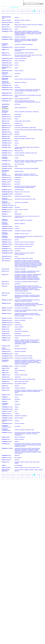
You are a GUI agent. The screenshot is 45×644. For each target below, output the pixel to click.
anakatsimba (23, 340)
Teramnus (4, 139)
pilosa (9, 444)
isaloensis (7, 282)
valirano (23, 216)
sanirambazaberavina (20, 306)
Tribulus (4, 395)
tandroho (28, 363)
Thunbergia (5, 246)
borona (22, 186)
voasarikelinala (26, 342)
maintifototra (18, 284)
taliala (9, 164)
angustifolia (8, 468)
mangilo (36, 470)
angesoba (35, 390)
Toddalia (4, 338)
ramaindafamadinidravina (26, 290)
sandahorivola (18, 445)
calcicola (9, 143)
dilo (15, 55)
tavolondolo (24, 27)
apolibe (20, 121)
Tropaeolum (5, 455)
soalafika (23, 258)
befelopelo (17, 39)
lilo (27, 55)
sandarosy (23, 363)
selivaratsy (29, 391)
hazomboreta (18, 300)
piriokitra (23, 161)
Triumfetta (4, 439)
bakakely (17, 395)
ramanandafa (23, 311)
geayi (12, 192)
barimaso (17, 253)
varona (16, 256)
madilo (30, 55)
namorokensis (5, 158)
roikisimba (37, 340)
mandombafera (25, 128)
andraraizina (18, 390)
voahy (33, 430)
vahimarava (32, 174)
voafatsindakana (39, 161)
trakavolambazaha (34, 49)
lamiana (8, 377)
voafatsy (17, 162)
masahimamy (18, 416)
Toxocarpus (5, 358)
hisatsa (21, 395)
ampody (16, 401)
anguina (11, 409)
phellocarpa (9, 320)
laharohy (23, 356)
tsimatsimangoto (24, 364)
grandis (8, 123)
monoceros (10, 155)
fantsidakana (18, 276)
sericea (8, 462)
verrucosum (5, 361)
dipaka (16, 379)
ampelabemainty (18, 313)
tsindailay (39, 452)
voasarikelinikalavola (35, 342)
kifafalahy (17, 134)
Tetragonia (4, 190)
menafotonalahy (18, 304)
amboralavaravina (19, 93)
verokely (26, 210)
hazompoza (17, 263)
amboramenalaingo (19, 91)
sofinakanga (17, 34)
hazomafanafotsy (19, 236)
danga (16, 366)
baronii (10, 61)
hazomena (35, 276)
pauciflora (9, 177)
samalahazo (30, 451)
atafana (16, 141)
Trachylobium (5, 360)
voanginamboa (18, 342)
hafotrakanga (28, 444)
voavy (28, 192)
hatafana (17, 148)
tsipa (23, 381)
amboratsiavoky (28, 91)
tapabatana (34, 40)
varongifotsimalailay (31, 379)
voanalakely (34, 341)
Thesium (4, 214)
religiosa (11, 99)
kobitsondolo (18, 27)
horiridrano (21, 470)
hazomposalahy (36, 262)
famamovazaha (23, 136)
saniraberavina (32, 304)
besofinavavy (18, 450)
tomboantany (18, 231)
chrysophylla (9, 308)
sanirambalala (39, 304)
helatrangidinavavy (31, 271)
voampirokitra (28, 162)
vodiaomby (22, 224)
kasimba (17, 338)
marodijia (33, 277)
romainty (27, 341)
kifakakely (40, 130)
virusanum (10, 432)
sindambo (21, 210)
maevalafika (17, 258)
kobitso (24, 25)
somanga (17, 229)
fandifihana (37, 261)
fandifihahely (31, 261)
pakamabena (24, 451)
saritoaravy (24, 44)
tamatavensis (10, 322)
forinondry (17, 249)
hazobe (16, 155)
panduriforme (5, 238)
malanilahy (17, 37)
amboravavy (38, 95)
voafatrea (32, 161)
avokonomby (18, 128)
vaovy (21, 192)
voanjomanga (38, 34)
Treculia (4, 377)
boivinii (10, 29)
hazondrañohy (25, 202)
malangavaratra (24, 315)
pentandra (10, 441)
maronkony (27, 20)
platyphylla (10, 253)
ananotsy (17, 346)
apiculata (9, 300)
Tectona (4, 123)
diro (18, 55)
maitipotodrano (25, 288)
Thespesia (4, 216)
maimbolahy (17, 451)
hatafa (31, 147)
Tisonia (4, 329)
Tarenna (4, 117)
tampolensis (9, 325)
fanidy (28, 340)
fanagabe (17, 462)
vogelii (9, 136)
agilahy (16, 368)
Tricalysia (4, 397)
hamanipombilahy (34, 168)
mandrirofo (24, 361)
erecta (8, 49)
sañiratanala (37, 315)
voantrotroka (28, 434)
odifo (36, 288)
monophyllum (5, 234)
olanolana (30, 236)
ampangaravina (18, 295)
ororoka (26, 242)
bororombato (33, 186)
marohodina (22, 293)
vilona (34, 272)
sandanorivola (25, 445)
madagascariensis (6, 83)
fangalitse (17, 234)
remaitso (39, 32)
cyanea (10, 249)
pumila (9, 161)
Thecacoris (5, 196)
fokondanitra (29, 130)
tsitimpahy (24, 384)
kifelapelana (35, 39)
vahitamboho (18, 180)
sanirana (33, 266)
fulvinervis (7, 271)
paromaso (32, 253)
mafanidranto (18, 216)
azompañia (17, 271)
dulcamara (10, 416)
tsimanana (32, 445)
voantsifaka (24, 358)
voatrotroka (35, 434)
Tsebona (4, 458)
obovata (10, 87)
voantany (23, 231)
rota (9, 101)
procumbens (8, 414)
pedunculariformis (6, 349)
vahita (27, 258)
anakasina (17, 340)
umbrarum (7, 27)
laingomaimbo (22, 246)
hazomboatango (18, 465)
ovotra (26, 468)
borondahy (27, 186)
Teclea (3, 119)
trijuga (6, 295)
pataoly (16, 409)
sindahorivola (18, 452)
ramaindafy (39, 264)
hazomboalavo (18, 199)
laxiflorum (11, 194)
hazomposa (29, 262)
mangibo (31, 470)
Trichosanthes (5, 409)
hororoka (22, 234)
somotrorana (38, 266)
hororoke (27, 234)
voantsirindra (23, 301)
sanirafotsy (21, 266)
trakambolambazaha (19, 53)
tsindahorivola (38, 445)
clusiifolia (9, 182)
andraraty (17, 439)
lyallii (8, 130)
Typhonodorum (6, 470)
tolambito (28, 267)
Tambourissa (5, 58)
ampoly (16, 119)
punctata (7, 119)
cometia (10, 196)
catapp (9, 145)
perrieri (10, 93)
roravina (17, 226)
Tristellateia (5, 416)
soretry (16, 291)
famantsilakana (18, 261)
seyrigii (9, 242)
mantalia (17, 153)
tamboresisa (18, 104)
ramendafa (23, 278)
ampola (16, 310)
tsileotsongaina (31, 34)
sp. (9, 104)
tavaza (16, 397)
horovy (16, 246)
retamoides (10, 134)
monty (41, 55)
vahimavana (17, 251)
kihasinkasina (31, 450)
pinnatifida (7, 25)
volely (20, 316)
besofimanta (18, 448)
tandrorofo (33, 363)
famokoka (17, 460)
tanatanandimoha (19, 151)
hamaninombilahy (19, 168)
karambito (31, 263)
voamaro (36, 175)
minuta (8, 53)
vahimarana (26, 174)
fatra (16, 161)
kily (25, 55)
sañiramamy (31, 315)
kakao (16, 212)
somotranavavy (18, 325)
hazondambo (24, 450)
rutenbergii (9, 180)
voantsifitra (30, 358)
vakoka (16, 393)
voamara (31, 175)
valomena (31, 216)
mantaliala (22, 153)
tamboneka (27, 99)
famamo (17, 136)
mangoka (40, 470)
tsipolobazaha (18, 51)
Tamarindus (5, 55)
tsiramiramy (37, 279)
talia (33, 25)
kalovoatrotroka (18, 432)
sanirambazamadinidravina (21, 279)
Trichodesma (5, 404)
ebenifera (9, 184)
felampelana (23, 39)
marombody (28, 303)
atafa (16, 145)
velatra (16, 29)
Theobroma (5, 212)
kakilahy (32, 187)
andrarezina (17, 388)
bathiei (10, 63)
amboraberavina (23, 58)
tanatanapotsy (25, 331)
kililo (22, 55)
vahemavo (17, 430)
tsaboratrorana (29, 199)
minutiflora (10, 207)
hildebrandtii (5, 80)
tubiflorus (11, 47)
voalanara (25, 291)
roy (30, 341)
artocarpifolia (8, 20)
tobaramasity (18, 117)
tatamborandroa (18, 336)
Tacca (3, 20)
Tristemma (4, 432)
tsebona (19, 458)
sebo (16, 458)
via (15, 471)
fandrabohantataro (37, 275)
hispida (7, 373)
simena (16, 210)
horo (19, 366)
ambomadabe (18, 329)
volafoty (31, 258)
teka (21, 123)
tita (15, 205)
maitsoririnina (23, 40)
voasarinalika (18, 344)
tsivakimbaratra (36, 391)
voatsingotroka (18, 435)
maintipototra (18, 288)
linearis (9, 114)
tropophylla (10, 166)
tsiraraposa (35, 282)
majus (10, 455)
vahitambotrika (18, 177)
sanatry (22, 375)
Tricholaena (5, 407)
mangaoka (26, 470)
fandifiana (25, 261)
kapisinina (17, 455)
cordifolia (7, 368)
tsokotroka (22, 434)
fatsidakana (24, 276)
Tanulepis (4, 114)
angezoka (40, 390)
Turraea (4, 460)
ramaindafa (33, 264)
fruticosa (9, 186)
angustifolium (5, 221)
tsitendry (27, 381)
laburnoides (10, 229)
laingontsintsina (18, 194)
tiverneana (8, 375)
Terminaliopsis (6, 171)
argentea (10, 354)
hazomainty (17, 182)
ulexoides (10, 168)
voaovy (25, 192)
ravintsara (28, 121)
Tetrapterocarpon (6, 192)
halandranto (39, 360)
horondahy (23, 366)
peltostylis (8, 399)
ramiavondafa (29, 278)
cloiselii (8, 329)
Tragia (3, 368)
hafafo (28, 147)
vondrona (34, 468)
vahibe (31, 356)
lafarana (17, 463)
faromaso (22, 253)
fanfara (31, 462)
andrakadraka (24, 360)
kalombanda (18, 349)
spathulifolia (10, 205)
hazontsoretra (18, 282)
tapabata (29, 40)
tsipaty (24, 379)
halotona (17, 17)
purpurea (11, 95)
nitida (10, 85)
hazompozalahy (24, 263)
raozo (25, 220)
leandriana (10, 151)
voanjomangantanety (20, 35)
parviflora (8, 346)
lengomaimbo (29, 246)
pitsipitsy (22, 220)
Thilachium (5, 220)
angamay (17, 414)
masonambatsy (22, 264)
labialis (9, 139)
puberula (10, 356)
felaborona (17, 262)
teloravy (33, 139)
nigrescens (9, 117)
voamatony (23, 56)
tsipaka (20, 379)
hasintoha (17, 47)
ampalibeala (17, 377)
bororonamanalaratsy (20, 187)
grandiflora (10, 418)
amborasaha (22, 61)
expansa (9, 190)
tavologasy (40, 25)
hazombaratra (18, 331)
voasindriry (29, 301)
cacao (9, 212)
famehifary (17, 139)
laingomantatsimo (19, 174)
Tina (3, 258)
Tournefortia (5, 354)
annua (9, 439)
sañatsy (26, 375)
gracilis (10, 37)
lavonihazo (17, 315)
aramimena (17, 318)
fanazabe (22, 462)
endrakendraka (32, 360)
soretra (16, 267)
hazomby (29, 287)
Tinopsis (4, 300)
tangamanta (24, 34)
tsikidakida (30, 220)
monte (37, 55)
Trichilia (4, 399)
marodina (40, 263)
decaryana (8, 460)
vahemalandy (18, 358)
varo (38, 216)
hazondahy (22, 47)
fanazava (27, 462)
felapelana (29, 39)
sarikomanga (31, 242)
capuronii (11, 65)
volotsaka (24, 344)
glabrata (8, 333)
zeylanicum (4, 405)
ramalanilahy (23, 37)
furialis (7, 370)
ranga (23, 199)
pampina (22, 439)
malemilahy (32, 288)
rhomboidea (10, 448)
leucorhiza (10, 251)
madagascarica (10, 379)
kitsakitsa (17, 192)
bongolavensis (8, 258)
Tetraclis (4, 182)
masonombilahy (35, 303)
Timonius (4, 256)
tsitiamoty (23, 446)
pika (37, 277)
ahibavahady (18, 444)
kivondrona (21, 468)
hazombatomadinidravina (21, 287)
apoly (24, 121)
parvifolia (11, 90)
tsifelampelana (18, 42)
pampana (34, 444)
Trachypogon (5, 366)
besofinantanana (36, 448)
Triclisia (4, 411)
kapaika (22, 20)
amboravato (35, 91)
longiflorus (11, 39)
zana (23, 316)
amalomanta (18, 360)
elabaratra (30, 31)
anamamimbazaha (19, 190)
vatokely (20, 291)
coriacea (8, 331)
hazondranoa (18, 202)
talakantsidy (31, 279)
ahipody (16, 407)
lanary (35, 263)
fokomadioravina (22, 130)
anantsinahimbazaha (20, 49)
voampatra (22, 162)
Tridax (3, 414)
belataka (17, 244)
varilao (35, 216)
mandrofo (30, 361)
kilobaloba (17, 40)
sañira (16, 266)
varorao (20, 217)
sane (16, 411)
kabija (16, 25)
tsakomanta (23, 351)
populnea (9, 216)
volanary (34, 306)
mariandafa (23, 277)
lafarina (16, 437)
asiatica (8, 340)
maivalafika (24, 282)
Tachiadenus (5, 29)
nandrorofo (17, 363)
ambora (16, 58)
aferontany (25, 31)
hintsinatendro (18, 361)
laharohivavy (18, 356)
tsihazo (35, 153)
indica (9, 55)
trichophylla (4, 108)
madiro (33, 55)
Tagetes (4, 49)
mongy (16, 354)
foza (16, 384)
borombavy (17, 186)
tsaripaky (19, 384)
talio (30, 153)
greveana (10, 420)
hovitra (16, 468)
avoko (16, 130)
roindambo (22, 341)
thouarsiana (7, 293)
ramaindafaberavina (35, 296)
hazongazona (18, 391)
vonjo (38, 468)
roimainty (17, 341)
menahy (28, 264)
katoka (36, 313)
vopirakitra (34, 162)
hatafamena (36, 147)
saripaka (17, 441)
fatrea (19, 161)
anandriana (17, 207)
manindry (30, 282)
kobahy (20, 155)
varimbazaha (22, 437)
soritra (24, 267)
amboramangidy (29, 90)
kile (20, 55)
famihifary (22, 139)
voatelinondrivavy (19, 125)
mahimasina (17, 82)
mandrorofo (35, 361)
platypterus (4, 45)
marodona (17, 272)
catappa (9, 147)
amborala (21, 71)
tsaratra (21, 418)
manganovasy (22, 370)
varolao (16, 217)
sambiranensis (10, 384)
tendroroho (17, 364)
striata (6, 284)
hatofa (21, 148)
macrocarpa (9, 318)
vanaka (16, 96)
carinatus (11, 31)
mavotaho (17, 375)
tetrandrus (4, 172)
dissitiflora (9, 313)
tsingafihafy (17, 446)
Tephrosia (4, 125)
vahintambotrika (18, 175)
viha (18, 471)
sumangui (10, 244)
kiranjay (27, 49)
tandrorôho (39, 363)
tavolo (36, 25)
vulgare (8, 437)
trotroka (24, 432)
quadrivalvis (10, 210)
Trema (3, 386)
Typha (3, 468)
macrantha (9, 458)
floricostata (4, 74)
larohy (27, 356)
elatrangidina (23, 271)
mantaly (9, 153)
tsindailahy (34, 452)
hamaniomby (26, 168)
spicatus (11, 366)
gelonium (6, 275)
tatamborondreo (26, 336)
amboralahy (17, 73)
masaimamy (24, 416)
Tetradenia (4, 186)
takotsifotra (28, 139)
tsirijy (16, 453)
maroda (28, 277)
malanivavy (34, 32)
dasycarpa (7, 269)
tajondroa (17, 418)
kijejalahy (17, 220)
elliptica (10, 71)
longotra (40, 287)
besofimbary (24, 448)
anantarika (17, 351)
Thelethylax (5, 207)
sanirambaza (27, 266)
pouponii (10, 240)
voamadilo (17, 56)
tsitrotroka (17, 434)
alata (9, 246)
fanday (23, 444)
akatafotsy (17, 132)
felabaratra (23, 32)
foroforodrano (26, 313)
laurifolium (10, 231)
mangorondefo (32, 128)
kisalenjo (37, 450)
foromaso (27, 253)
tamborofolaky (18, 114)
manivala (28, 196)
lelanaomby (17, 404)
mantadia (17, 171)
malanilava (28, 32)
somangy (35, 236)
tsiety (34, 199)
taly (32, 153)
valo (27, 216)
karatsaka (17, 123)
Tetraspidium (5, 194)
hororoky (17, 242)
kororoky (21, 242)
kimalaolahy (24, 349)
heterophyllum (5, 224)
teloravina (17, 224)
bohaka (20, 310)
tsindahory (28, 452)
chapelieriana (7, 261)
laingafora (21, 99)
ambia (16, 470)
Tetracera (4, 174)
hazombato (23, 196)
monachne (10, 407)
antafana (17, 147)
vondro (29, 468)
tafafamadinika (18, 214)
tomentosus (11, 358)
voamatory (28, 56)
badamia (9, 141)
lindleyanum (5, 471)
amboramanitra (37, 90)
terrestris (8, 395)
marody (16, 264)
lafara (35, 462)
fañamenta (17, 32)
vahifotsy (22, 430)
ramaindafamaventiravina (27, 300)
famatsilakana (18, 275)
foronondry (22, 249)
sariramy (17, 143)
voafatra (27, 161)
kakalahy (27, 187)
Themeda (4, 210)
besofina (29, 448)
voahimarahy (26, 175)
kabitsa (20, 25)
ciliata (3, 18)
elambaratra (36, 31)
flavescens (9, 256)
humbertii (9, 125)
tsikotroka (29, 432)
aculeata (8, 338)
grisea (7, 386)
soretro (20, 267)
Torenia (4, 346)
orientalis (7, 390)
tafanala (21, 171)
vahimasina (24, 82)
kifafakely (35, 130)
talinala (22, 164)
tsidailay (23, 452)
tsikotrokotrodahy (36, 432)
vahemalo (17, 423)
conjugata (9, 310)
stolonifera (8, 351)
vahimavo (17, 421)
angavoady (17, 196)
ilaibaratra (17, 386)
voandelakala (34, 267)
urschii (8, 327)
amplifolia (11, 58)
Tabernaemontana (6, 17)
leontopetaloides (9, 22)
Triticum (4, 437)
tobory (20, 381)
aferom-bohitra (18, 31)
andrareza (23, 390)
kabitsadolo (17, 20)
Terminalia (4, 141)
